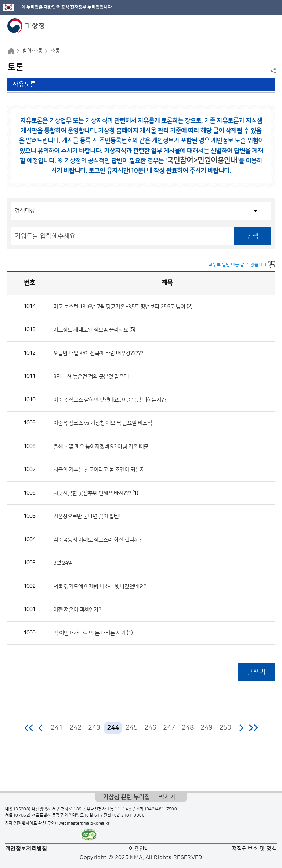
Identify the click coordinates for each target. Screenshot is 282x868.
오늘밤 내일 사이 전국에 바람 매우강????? (98, 353)
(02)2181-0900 (129, 815)
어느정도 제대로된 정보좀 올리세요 (91, 330)
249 (207, 728)
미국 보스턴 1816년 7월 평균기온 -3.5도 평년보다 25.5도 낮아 (119, 306)
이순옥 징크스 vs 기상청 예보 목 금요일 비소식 (103, 423)
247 (169, 728)
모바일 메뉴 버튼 (270, 26)
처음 (29, 728)
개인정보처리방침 (26, 849)
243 (94, 728)
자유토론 (24, 84)
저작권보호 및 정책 (254, 849)
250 (225, 728)
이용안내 (139, 849)
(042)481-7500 (161, 809)
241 (57, 728)
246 (150, 728)
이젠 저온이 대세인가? (77, 610)
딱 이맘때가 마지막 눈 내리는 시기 (89, 633)
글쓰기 (256, 672)
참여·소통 (33, 51)
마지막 (253, 728)
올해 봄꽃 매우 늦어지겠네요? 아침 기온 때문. (101, 446)
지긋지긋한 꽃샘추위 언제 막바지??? (92, 493)
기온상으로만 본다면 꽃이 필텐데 (88, 516)
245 (132, 728)
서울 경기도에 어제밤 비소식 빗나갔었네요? (100, 586)
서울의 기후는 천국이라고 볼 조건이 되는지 (99, 470)
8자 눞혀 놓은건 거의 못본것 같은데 (91, 377)
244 (113, 728)
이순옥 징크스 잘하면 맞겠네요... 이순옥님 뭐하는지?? (110, 400)
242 (75, 728)
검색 (253, 236)
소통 (55, 51)
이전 (41, 728)
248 (188, 728)
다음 (241, 728)
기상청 (26, 26)
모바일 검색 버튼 (258, 26)
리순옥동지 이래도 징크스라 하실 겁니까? (97, 540)
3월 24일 (63, 563)
